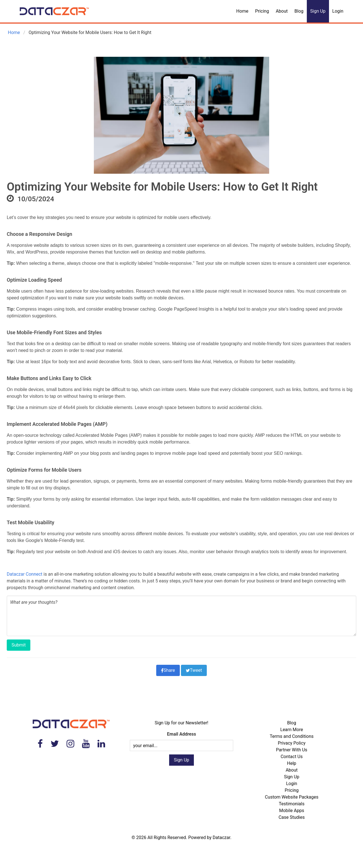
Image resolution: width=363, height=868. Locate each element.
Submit (19, 645)
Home (242, 11)
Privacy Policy (292, 743)
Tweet (194, 670)
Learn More (292, 730)
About (282, 11)
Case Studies (291, 817)
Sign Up (318, 11)
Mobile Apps (291, 811)
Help (292, 763)
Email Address (181, 734)
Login (338, 11)
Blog (299, 11)
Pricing (262, 11)
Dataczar (222, 838)
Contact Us (292, 757)
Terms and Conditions (292, 736)
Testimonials (291, 804)
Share (168, 670)
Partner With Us (291, 750)
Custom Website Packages (292, 797)
